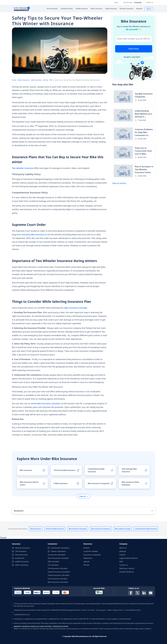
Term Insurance (21, 555)
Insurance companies (92, 555)
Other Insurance (22, 565)
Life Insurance (21, 551)
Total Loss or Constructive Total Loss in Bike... (143, 151)
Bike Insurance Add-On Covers (29, 483)
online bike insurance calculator (46, 403)
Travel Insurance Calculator (59, 575)
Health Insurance (22, 562)
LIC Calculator (53, 565)
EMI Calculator (54, 562)
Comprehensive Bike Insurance (96, 470)
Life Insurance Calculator (58, 568)
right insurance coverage (75, 308)
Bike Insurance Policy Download (130, 483)
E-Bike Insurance (60, 483)
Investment (20, 558)
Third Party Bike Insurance (64, 470)
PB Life (86, 565)
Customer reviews (91, 551)
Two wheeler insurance (23, 168)
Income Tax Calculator (57, 555)
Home (14, 80)
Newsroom (88, 558)
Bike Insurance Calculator (58, 582)
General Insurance (23, 548)
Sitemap (123, 551)
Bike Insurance (36, 80)
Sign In (149, 9)
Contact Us (149, 3)
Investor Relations (127, 572)
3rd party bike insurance (33, 235)
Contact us (124, 565)
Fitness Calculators (58, 551)
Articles (86, 548)
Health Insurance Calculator (59, 572)
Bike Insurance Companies (99, 483)
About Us (123, 548)
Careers (122, 555)
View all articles (119, 183)
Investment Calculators (60, 548)
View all (82, 496)
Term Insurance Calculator (58, 558)
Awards (87, 562)
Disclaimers (19, 511)
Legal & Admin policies (128, 558)
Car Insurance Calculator (58, 579)
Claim (116, 3)
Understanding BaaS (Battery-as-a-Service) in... (144, 114)
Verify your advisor (127, 568)
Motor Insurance (24, 80)
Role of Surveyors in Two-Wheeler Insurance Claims (144, 169)
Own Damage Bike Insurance (129, 470)
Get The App (128, 3)
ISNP (121, 562)
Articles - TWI (48, 80)
